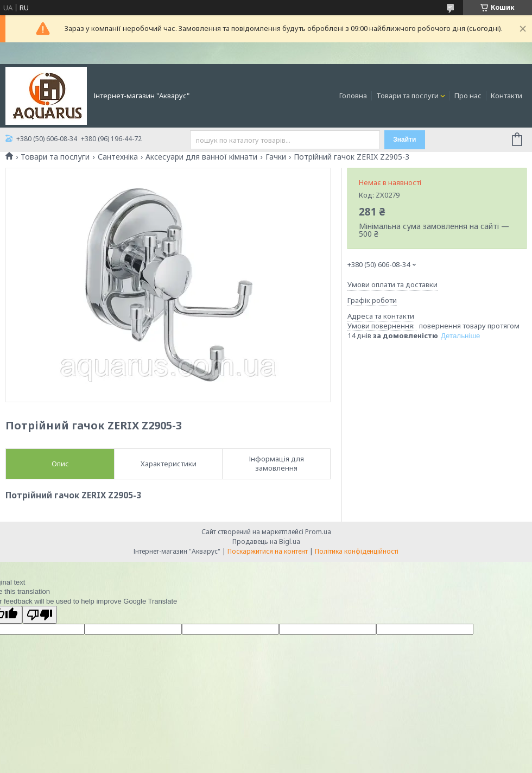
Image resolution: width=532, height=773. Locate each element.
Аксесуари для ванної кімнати (201, 157)
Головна (353, 96)
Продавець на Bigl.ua (266, 541)
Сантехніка (118, 157)
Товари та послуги (407, 96)
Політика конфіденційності (357, 551)
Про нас (468, 96)
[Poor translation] (40, 615)
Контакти (506, 96)
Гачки (276, 157)
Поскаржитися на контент (268, 551)
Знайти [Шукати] (404, 140)
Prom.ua (318, 532)
